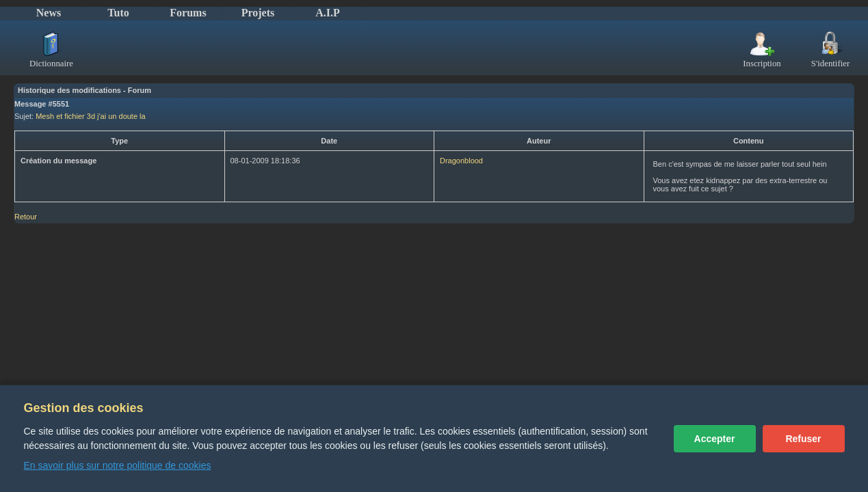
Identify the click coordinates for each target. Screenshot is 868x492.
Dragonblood (461, 161)
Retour (26, 217)
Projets (258, 13)
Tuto (118, 13)
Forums (188, 13)
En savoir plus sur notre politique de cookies (118, 465)
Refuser (803, 439)
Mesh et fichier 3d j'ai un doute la (90, 116)
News (49, 13)
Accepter (715, 439)
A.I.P (328, 13)
